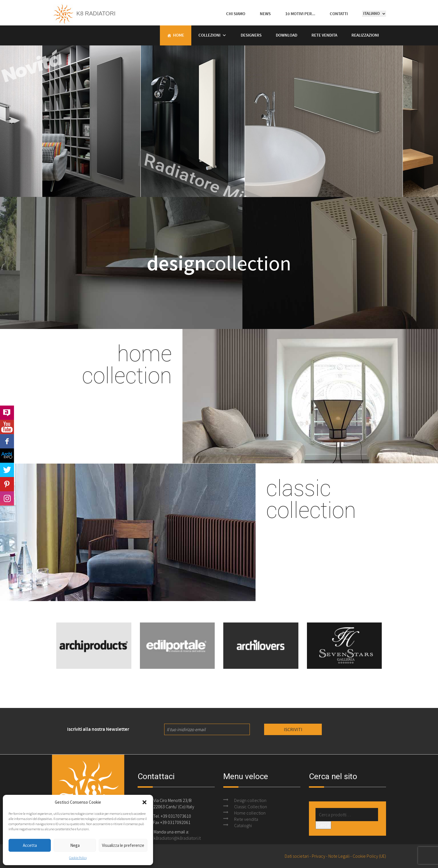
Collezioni (209, 35)
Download (287, 35)
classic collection (311, 498)
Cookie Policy (78, 858)
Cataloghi (243, 825)
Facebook (7, 441)
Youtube (7, 427)
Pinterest (7, 484)
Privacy (319, 856)
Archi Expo (7, 456)
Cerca (323, 825)
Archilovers (7, 413)
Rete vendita (324, 35)
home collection (127, 364)
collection (219, 263)
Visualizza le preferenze (123, 845)
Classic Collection (251, 807)
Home (179, 35)
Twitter (7, 470)
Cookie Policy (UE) (369, 856)
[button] (144, 802)
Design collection (250, 800)
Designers (251, 35)
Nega (75, 845)
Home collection (250, 813)
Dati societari (297, 856)
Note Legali (339, 856)
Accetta (30, 845)
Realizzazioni (365, 35)
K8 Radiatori (84, 13)
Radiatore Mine (175, 180)
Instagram (7, 498)
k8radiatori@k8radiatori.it (177, 838)
